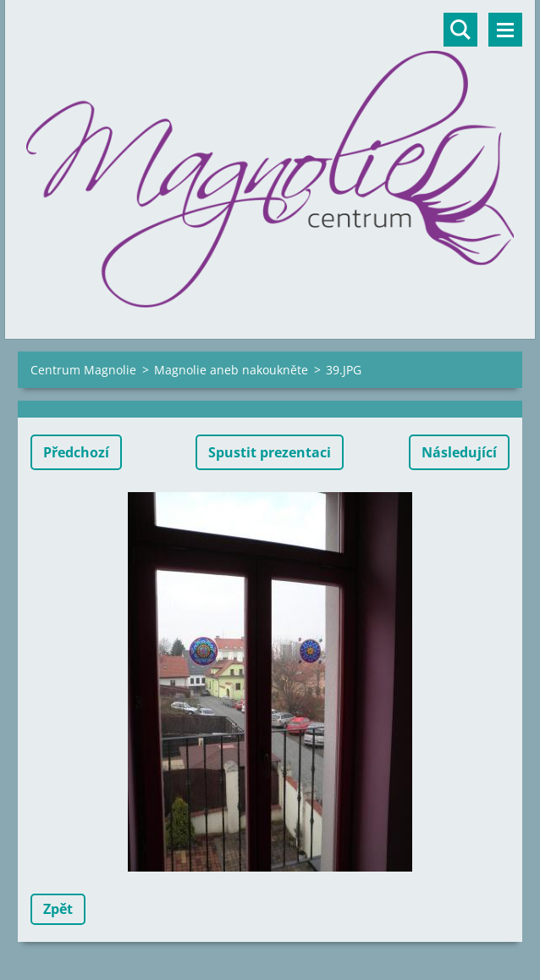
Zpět (58, 909)
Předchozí (76, 452)
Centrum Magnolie (83, 370)
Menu (505, 30)
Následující (459, 452)
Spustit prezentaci (270, 452)
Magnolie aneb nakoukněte (231, 370)
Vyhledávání (460, 30)
